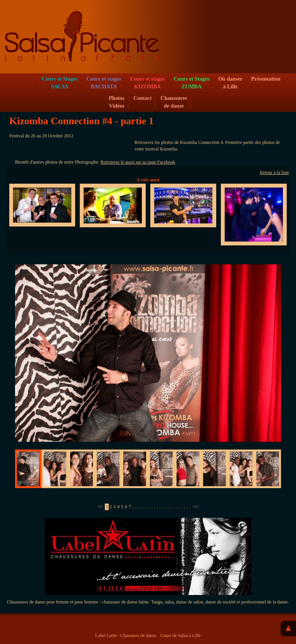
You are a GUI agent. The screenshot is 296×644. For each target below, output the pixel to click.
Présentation (266, 79)
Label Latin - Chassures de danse (126, 636)
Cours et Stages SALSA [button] (60, 83)
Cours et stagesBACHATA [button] (104, 83)
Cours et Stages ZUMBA (192, 83)
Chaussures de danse (174, 102)
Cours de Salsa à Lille (181, 636)
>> (196, 507)
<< (100, 507)
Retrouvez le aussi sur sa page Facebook (138, 162)
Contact (142, 98)
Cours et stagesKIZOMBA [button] (147, 83)
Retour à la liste (274, 172)
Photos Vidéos (117, 102)
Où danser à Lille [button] (230, 83)
